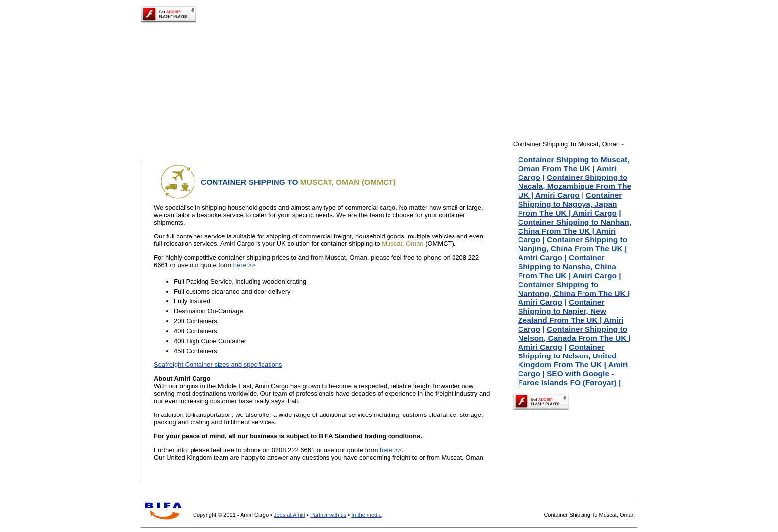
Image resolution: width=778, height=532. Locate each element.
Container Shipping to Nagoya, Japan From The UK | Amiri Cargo (570, 204)
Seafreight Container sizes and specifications (218, 365)
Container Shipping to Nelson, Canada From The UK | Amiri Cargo (574, 338)
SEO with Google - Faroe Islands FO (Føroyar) (567, 378)
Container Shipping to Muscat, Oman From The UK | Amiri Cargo (574, 168)
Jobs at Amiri (290, 515)
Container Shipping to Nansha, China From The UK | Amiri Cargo (567, 266)
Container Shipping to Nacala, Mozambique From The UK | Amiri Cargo (575, 186)
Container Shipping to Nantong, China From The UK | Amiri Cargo (574, 293)
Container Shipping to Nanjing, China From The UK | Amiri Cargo (573, 249)
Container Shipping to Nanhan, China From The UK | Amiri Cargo (575, 231)
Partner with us (328, 515)
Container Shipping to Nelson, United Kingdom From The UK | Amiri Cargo (573, 360)
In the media (366, 515)
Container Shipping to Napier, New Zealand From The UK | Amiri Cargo (571, 316)
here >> (244, 265)
